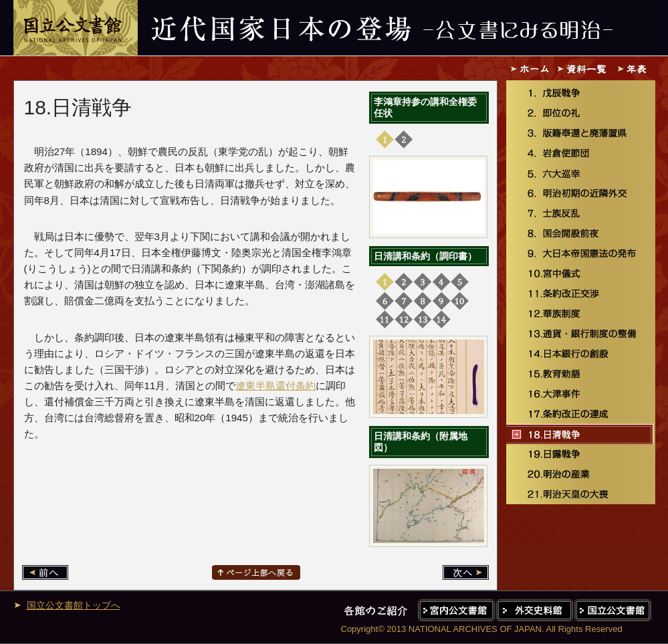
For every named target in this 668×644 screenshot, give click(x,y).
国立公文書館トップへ (74, 605)
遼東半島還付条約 (275, 386)
